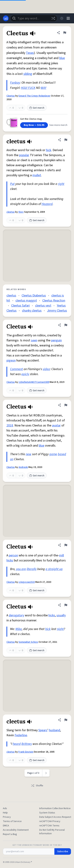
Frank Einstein (26, 752)
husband (54, 730)
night (60, 629)
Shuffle (37, 786)
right (61, 184)
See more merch (58, 125)
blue (62, 58)
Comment (16, 369)
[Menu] (68, 18)
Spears (43, 730)
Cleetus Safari (20, 306)
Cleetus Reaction (54, 301)
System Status (47, 813)
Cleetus (11, 96)
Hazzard (47, 204)
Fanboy (15, 83)
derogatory (16, 615)
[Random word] (53, 18)
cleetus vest (43, 306)
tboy (21, 212)
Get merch (37, 108)
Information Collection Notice (55, 808)
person (13, 555)
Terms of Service (12, 821)
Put (12, 184)
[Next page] (46, 773)
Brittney (27, 744)
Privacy (7, 817)
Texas (30, 53)
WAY (43, 88)
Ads (5, 808)
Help (5, 813)
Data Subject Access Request (55, 817)
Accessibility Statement (16, 830)
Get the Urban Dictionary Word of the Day (37, 845)
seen (34, 340)
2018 (10, 425)
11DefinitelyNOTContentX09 (34, 382)
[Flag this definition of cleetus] (66, 140)
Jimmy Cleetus (57, 311)
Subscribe (63, 851)
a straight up (54, 569)
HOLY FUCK (28, 88)
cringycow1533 (27, 582)
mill (61, 555)
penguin (56, 340)
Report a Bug (10, 834)
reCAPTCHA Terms (49, 826)
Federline (21, 735)
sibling (28, 74)
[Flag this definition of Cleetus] (65, 33)
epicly (25, 374)
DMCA (6, 826)
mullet (37, 175)
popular (24, 155)
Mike (19, 629)
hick (49, 150)
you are (21, 569)
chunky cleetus (32, 311)
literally (32, 569)
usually (61, 615)
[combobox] (34, 18)
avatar (56, 425)
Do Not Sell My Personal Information (52, 832)
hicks (10, 560)
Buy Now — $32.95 (34, 125)
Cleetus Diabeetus (34, 296)
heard (17, 744)
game (53, 454)
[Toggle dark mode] (62, 18)
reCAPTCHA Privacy (50, 821)
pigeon (11, 360)
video (46, 369)
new (29, 454)
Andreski (23, 467)
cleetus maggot (26, 301)
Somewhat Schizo (28, 642)
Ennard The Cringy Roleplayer (34, 96)
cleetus (11, 212)
